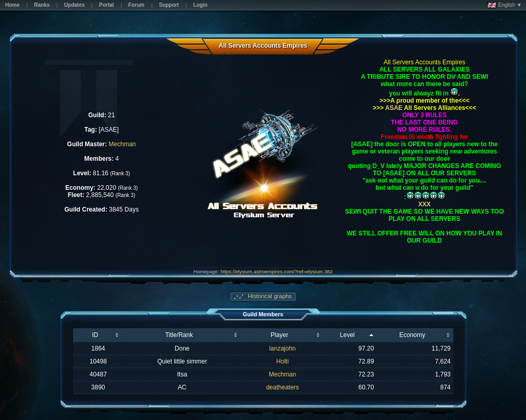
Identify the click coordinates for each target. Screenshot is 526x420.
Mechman (123, 144)
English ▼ (504, 5)
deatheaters (282, 387)
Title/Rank (179, 335)
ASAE (393, 108)
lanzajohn (282, 348)
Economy (413, 335)
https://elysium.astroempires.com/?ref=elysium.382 (277, 271)
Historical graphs (269, 296)
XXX (424, 204)
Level (347, 335)
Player (279, 335)
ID (95, 335)
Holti (282, 361)
